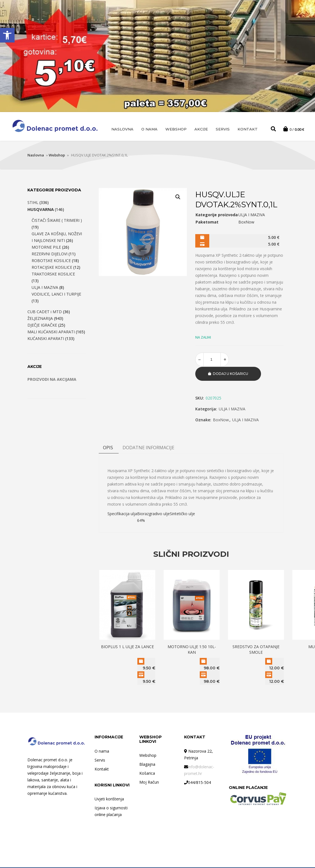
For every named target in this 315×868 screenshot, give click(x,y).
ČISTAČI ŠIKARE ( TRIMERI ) (57, 221)
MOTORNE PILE (46, 248)
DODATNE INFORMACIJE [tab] (148, 448)
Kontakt (248, 129)
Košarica (147, 774)
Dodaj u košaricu (231, 374)
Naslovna (122, 129)
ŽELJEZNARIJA (40, 319)
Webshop (176, 129)
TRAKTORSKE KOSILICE (53, 275)
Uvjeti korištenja (109, 799)
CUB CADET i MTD (45, 312)
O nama (149, 129)
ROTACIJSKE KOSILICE (52, 268)
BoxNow (221, 420)
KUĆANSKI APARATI (46, 339)
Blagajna (147, 765)
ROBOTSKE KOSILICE (51, 261)
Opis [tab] (108, 448)
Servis (223, 129)
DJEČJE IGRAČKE (42, 326)
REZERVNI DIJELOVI (50, 255)
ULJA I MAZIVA (232, 409)
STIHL (33, 203)
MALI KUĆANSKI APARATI (51, 333)
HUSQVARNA (41, 210)
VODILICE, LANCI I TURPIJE (56, 295)
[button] (7, 35)
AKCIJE (201, 129)
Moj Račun (149, 783)
